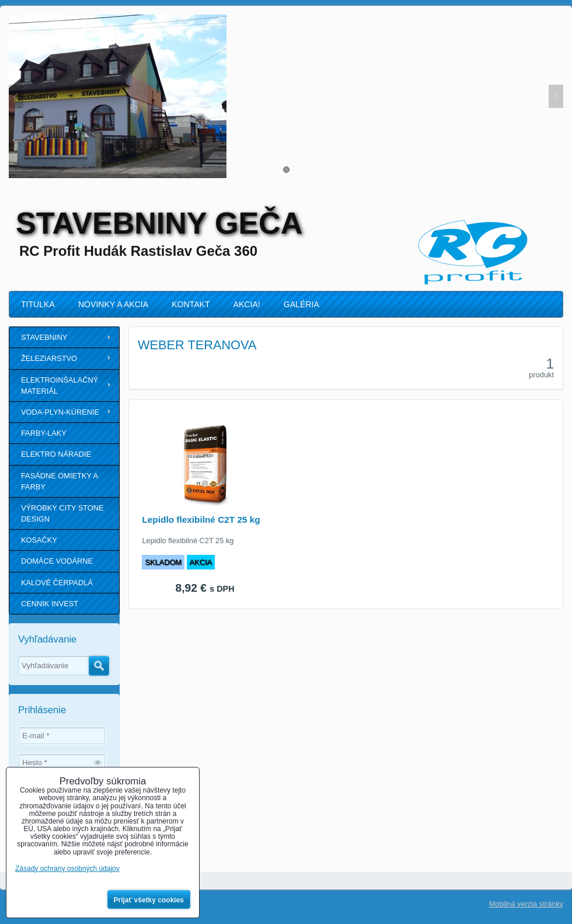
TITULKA (38, 304)
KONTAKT (191, 304)
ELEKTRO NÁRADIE (56, 454)
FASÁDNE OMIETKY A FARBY (60, 481)
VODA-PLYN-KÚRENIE (60, 412)
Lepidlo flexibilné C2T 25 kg (201, 520)
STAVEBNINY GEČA (159, 223)
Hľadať (99, 666)
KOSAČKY (39, 540)
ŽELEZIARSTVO (49, 358)
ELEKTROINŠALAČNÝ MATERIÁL (60, 385)
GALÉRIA (301, 304)
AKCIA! (247, 304)
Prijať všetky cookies (149, 900)
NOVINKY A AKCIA (113, 304)
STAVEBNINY (44, 337)
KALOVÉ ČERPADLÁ (57, 583)
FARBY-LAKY (44, 433)
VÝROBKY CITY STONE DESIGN (62, 513)
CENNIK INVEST (50, 604)
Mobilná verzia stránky (526, 904)
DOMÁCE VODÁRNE (57, 561)
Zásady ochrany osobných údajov (67, 869)
